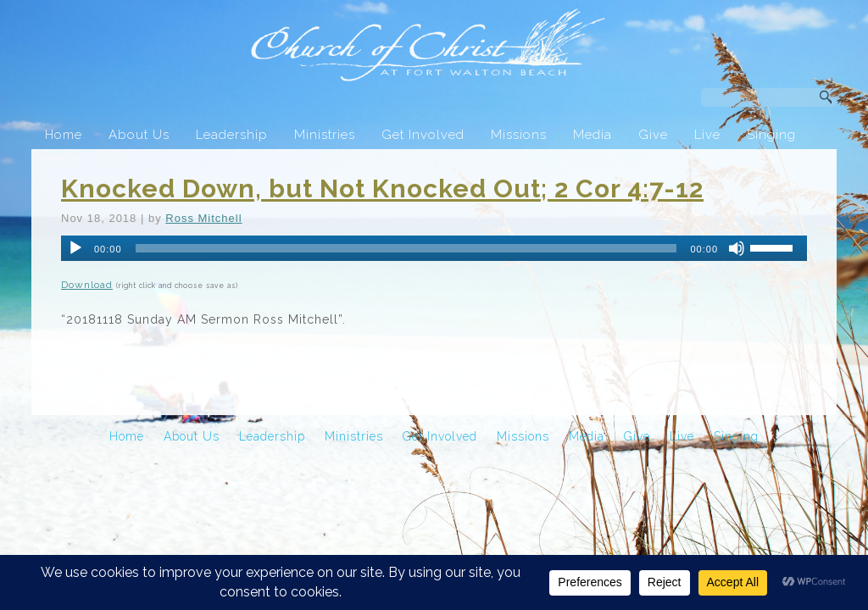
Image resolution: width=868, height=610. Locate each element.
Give (653, 135)
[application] (434, 248)
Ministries (325, 135)
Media (593, 135)
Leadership (232, 135)
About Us (139, 135)
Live (707, 135)
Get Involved (423, 135)
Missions (519, 135)
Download (87, 285)
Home (64, 135)
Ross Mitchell (203, 218)
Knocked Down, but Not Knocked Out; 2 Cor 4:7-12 (382, 189)
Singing (771, 135)
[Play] (75, 248)
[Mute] (737, 248)
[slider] (406, 248)
